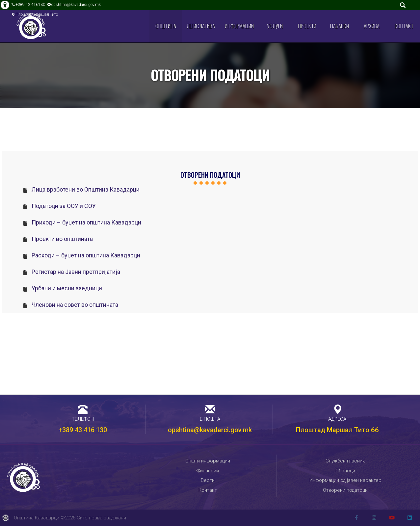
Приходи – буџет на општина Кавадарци (86, 222)
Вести (208, 480)
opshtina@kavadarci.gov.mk (76, 5)
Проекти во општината (62, 239)
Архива (372, 26)
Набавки (340, 26)
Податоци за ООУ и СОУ (64, 206)
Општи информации (208, 461)
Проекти (307, 26)
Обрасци (345, 471)
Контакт (404, 26)
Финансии (208, 471)
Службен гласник (345, 461)
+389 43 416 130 (83, 430)
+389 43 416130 (30, 5)
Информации (239, 26)
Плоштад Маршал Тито (37, 14)
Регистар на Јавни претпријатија (76, 272)
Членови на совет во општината (75, 305)
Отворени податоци (345, 490)
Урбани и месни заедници (67, 288)
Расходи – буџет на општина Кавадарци (86, 255)
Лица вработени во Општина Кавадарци (86, 189)
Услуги (275, 26)
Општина (166, 26)
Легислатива (201, 26)
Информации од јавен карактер (345, 480)
